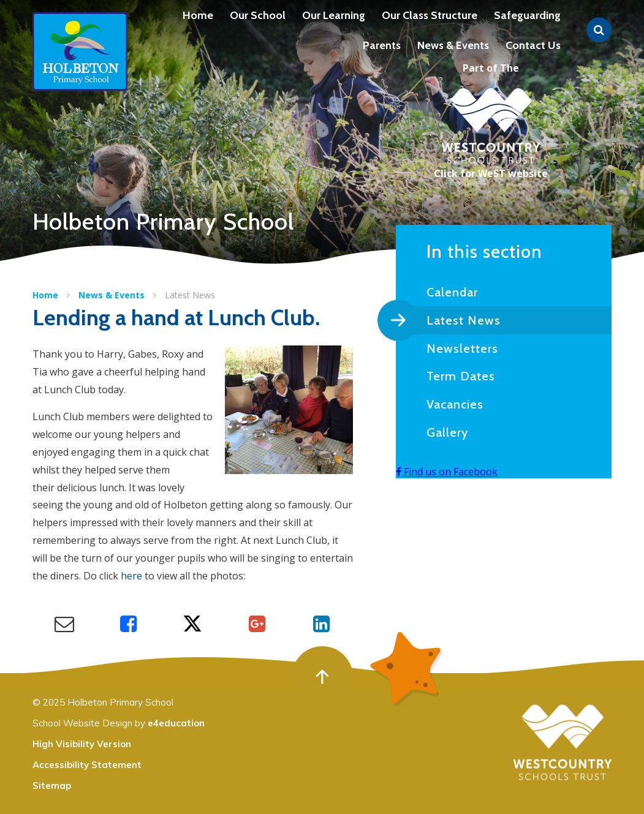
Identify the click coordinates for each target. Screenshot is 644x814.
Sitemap (52, 786)
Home (45, 295)
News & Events (112, 295)
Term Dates (461, 376)
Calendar (452, 292)
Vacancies (455, 404)
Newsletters (462, 349)
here (131, 576)
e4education (176, 723)
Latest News (190, 295)
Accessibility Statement (87, 765)
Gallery (447, 432)
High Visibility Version (82, 744)
